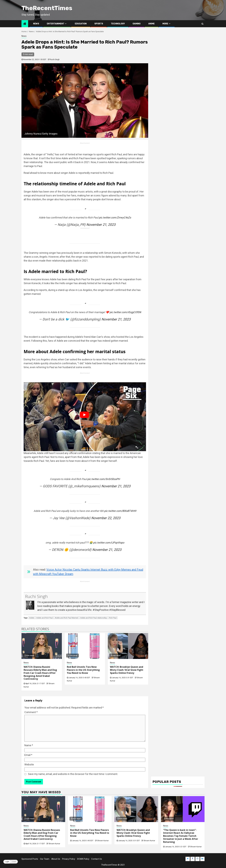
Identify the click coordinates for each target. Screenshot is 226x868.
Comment (31, 712)
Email (28, 755)
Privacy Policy (69, 859)
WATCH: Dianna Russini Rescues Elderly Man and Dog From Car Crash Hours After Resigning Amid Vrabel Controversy (40, 673)
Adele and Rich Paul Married (67, 618)
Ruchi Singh (55, 60)
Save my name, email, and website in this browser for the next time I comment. (73, 774)
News (36, 24)
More (165, 24)
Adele (32, 618)
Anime (151, 24)
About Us (56, 859)
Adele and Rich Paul (45, 618)
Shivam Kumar (54, 844)
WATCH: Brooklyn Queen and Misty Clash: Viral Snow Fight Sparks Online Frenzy (127, 670)
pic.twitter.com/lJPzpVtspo (109, 543)
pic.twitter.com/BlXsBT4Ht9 (120, 511)
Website (29, 764)
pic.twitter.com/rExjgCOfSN (125, 312)
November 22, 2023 (106, 518)
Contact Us (97, 859)
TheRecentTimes (47, 8)
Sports (99, 24)
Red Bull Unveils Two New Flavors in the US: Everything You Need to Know (83, 670)
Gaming (137, 24)
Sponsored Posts (30, 859)
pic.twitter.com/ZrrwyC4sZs (115, 218)
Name (29, 745)
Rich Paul (113, 618)
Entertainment (56, 24)
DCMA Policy (83, 859)
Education (81, 24)
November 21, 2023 (101, 225)
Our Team (45, 859)
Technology (118, 24)
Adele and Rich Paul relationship (94, 618)
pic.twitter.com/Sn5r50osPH (104, 479)
